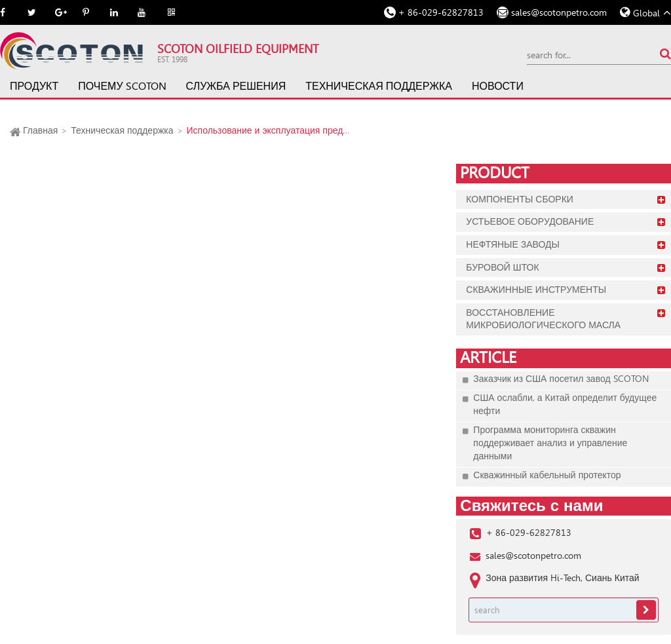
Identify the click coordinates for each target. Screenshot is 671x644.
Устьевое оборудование (530, 221)
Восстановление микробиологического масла (543, 319)
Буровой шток (502, 267)
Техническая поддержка (379, 86)
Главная (40, 130)
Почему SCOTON (122, 86)
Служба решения (236, 86)
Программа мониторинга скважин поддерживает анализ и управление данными (550, 443)
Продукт (34, 86)
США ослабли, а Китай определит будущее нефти (565, 404)
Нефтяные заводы (513, 244)
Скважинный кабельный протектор (547, 475)
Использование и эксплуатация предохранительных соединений (324, 130)
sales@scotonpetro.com (559, 12)
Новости (498, 86)
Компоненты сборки (520, 199)
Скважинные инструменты (536, 290)
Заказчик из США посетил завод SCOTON (561, 379)
